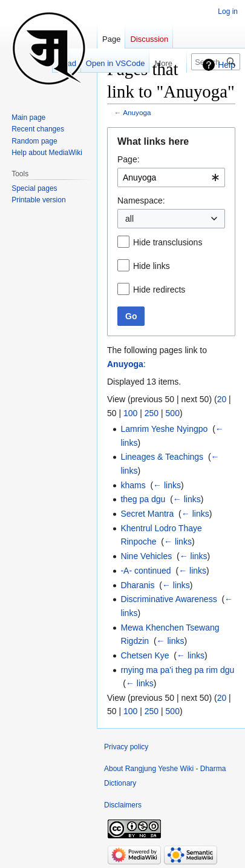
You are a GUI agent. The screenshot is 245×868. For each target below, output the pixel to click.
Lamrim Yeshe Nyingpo (164, 429)
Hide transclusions (168, 242)
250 (152, 413)
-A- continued (145, 571)
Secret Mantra (147, 514)
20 (222, 399)
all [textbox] (129, 219)
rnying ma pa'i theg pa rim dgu (177, 670)
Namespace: (141, 200)
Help (227, 65)
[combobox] (171, 177)
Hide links (152, 266)
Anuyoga (137, 112)
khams (133, 485)
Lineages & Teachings (162, 457)
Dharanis (137, 585)
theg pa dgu (143, 499)
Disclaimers (123, 805)
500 (173, 413)
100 (130, 413)
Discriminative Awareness (168, 599)
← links (167, 485)
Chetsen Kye (145, 655)
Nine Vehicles (146, 556)
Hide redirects (159, 290)
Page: (129, 159)
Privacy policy (126, 747)
